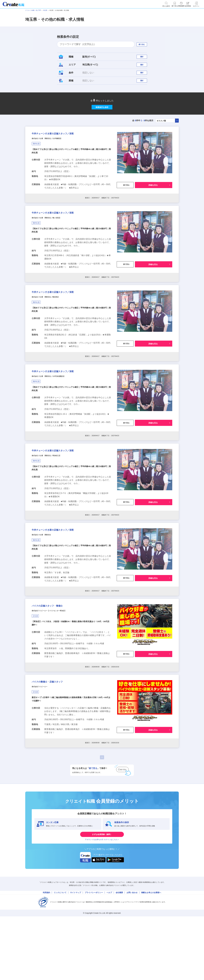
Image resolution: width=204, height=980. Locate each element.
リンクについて (60, 954)
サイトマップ (76, 954)
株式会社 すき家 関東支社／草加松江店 (53, 495)
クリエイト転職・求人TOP (33, 10)
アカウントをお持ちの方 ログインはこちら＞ (102, 899)
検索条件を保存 (102, 119)
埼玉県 (45, 10)
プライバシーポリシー (94, 954)
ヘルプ (109, 954)
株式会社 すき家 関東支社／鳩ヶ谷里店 (53, 242)
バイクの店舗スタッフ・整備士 (56, 654)
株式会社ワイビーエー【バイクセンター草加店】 (58, 661)
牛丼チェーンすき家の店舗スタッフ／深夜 (65, 151)
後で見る (125, 205)
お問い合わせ (132, 954)
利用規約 (46, 954)
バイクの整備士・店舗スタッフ (56, 735)
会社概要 (119, 954)
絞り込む (144, 44)
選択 (144, 58)
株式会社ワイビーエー (43, 742)
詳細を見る (153, 205)
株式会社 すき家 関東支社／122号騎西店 (54, 158)
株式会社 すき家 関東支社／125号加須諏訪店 (56, 411)
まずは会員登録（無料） (102, 892)
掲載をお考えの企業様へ (151, 954)
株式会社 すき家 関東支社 (46, 580)
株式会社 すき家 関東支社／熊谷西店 (52, 327)
